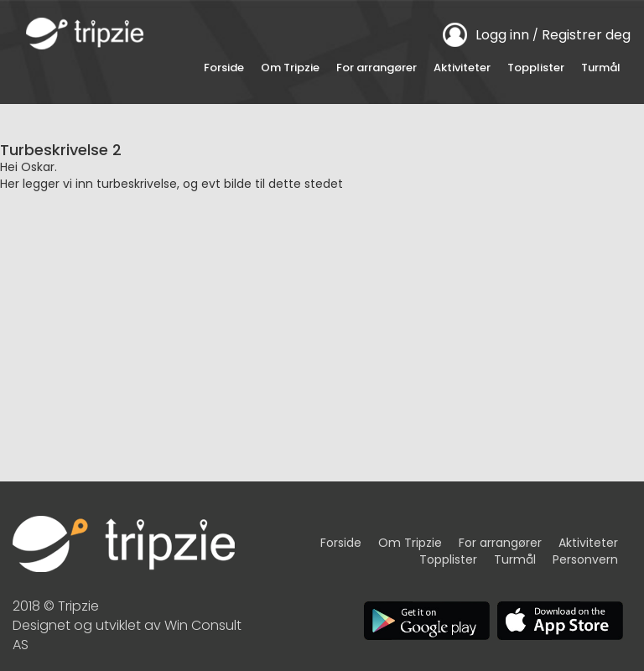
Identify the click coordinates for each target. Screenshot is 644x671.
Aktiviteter (462, 68)
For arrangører (377, 68)
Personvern (585, 559)
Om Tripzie (290, 68)
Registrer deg (586, 35)
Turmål (601, 68)
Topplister (536, 68)
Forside (224, 68)
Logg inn (502, 35)
